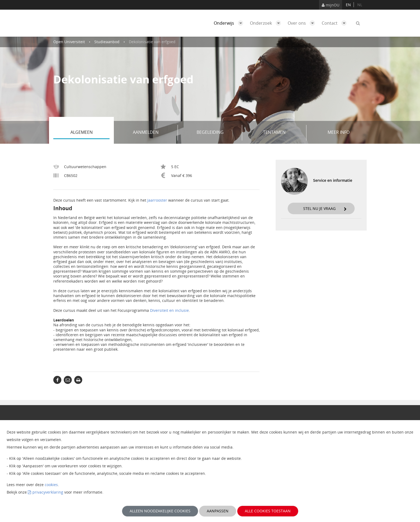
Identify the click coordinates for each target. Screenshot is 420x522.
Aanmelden (153, 133)
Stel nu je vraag (325, 208)
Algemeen (90, 133)
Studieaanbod (107, 42)
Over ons (303, 23)
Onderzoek (267, 23)
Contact (335, 23)
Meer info (339, 132)
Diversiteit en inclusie (169, 310)
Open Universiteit (69, 42)
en (348, 5)
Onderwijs (230, 23)
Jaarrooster (157, 200)
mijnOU (331, 5)
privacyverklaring (48, 492)
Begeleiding (217, 133)
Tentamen (283, 133)
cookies (51, 485)
